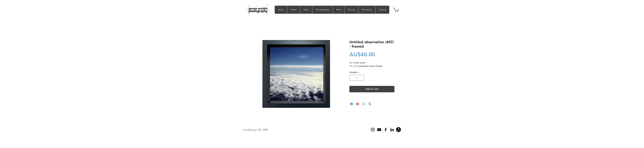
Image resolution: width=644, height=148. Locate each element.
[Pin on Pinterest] (358, 104)
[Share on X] (370, 104)
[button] (294, 10)
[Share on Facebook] (351, 104)
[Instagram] (373, 130)
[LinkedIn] (392, 130)
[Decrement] (352, 78)
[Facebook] (386, 130)
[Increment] (362, 78)
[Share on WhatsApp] (364, 104)
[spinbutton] (357, 78)
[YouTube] (379, 130)
